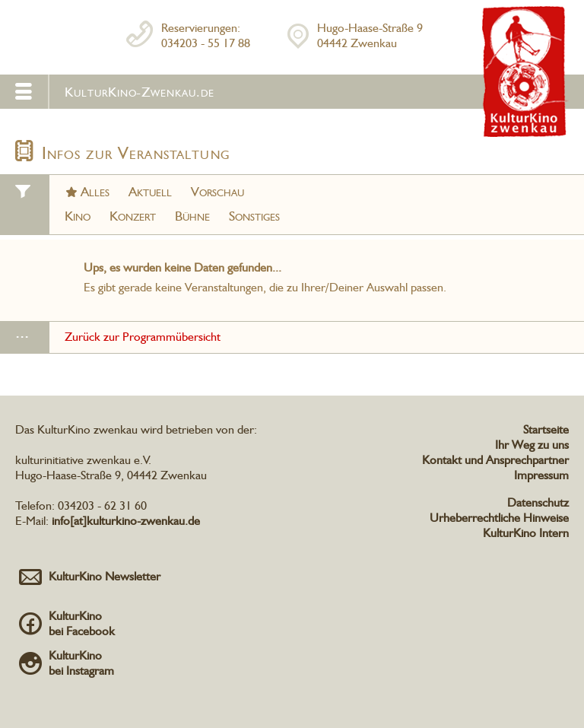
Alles (95, 191)
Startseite (546, 429)
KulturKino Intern (526, 533)
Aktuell (150, 191)
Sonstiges (254, 216)
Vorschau (217, 191)
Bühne (192, 216)
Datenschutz (538, 502)
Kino (78, 216)
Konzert (133, 216)
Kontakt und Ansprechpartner (495, 460)
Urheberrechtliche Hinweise (499, 518)
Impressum (541, 475)
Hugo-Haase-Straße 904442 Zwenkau (370, 35)
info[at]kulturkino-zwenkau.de (126, 521)
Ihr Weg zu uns (532, 445)
